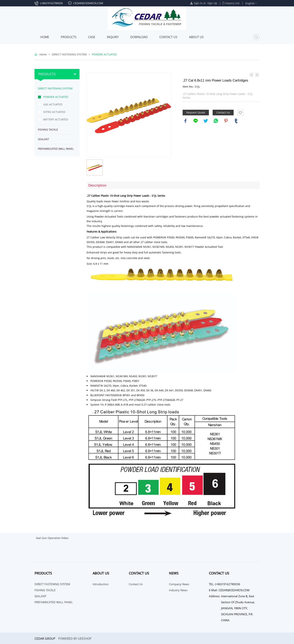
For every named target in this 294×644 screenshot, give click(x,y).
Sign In (198, 3)
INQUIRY (113, 37)
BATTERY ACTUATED (56, 119)
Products (69, 37)
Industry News (178, 590)
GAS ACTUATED (53, 104)
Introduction (101, 584)
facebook (185, 121)
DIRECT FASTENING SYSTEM (69, 54)
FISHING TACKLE (48, 130)
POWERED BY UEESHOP (75, 639)
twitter (206, 121)
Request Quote (196, 112)
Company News (179, 584)
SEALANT (43, 139)
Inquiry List (232, 3)
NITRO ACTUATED (54, 112)
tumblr (236, 121)
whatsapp (216, 121)
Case (92, 37)
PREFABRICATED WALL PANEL (56, 149)
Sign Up (212, 3)
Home (45, 37)
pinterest (226, 121)
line (196, 121)
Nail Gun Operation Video (52, 538)
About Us (196, 37)
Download (139, 37)
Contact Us (168, 37)
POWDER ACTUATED (104, 54)
